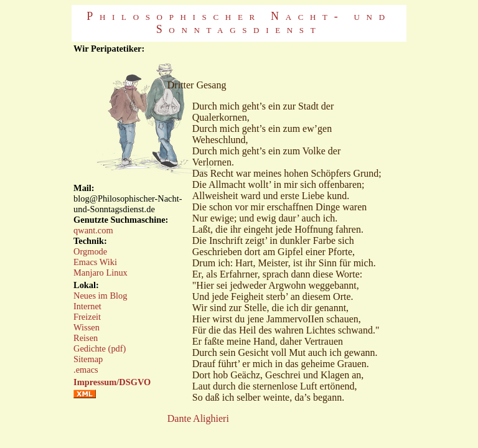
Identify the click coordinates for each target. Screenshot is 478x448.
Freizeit (87, 317)
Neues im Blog (100, 296)
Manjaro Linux (101, 273)
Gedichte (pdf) (100, 348)
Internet (87, 306)
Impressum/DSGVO (112, 382)
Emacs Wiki (95, 262)
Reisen (86, 338)
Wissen (87, 327)
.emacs (86, 370)
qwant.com (93, 230)
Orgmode (90, 251)
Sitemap (88, 359)
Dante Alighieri (198, 418)
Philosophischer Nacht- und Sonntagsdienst (239, 23)
